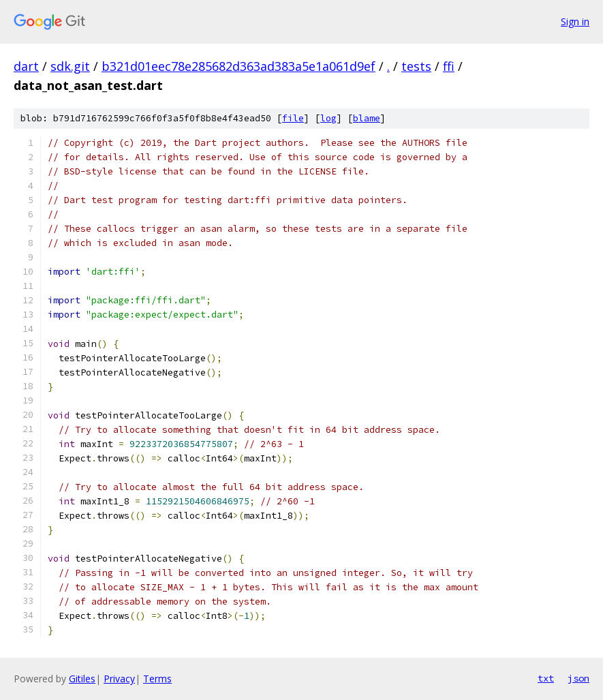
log (328, 118)
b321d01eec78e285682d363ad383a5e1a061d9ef (238, 66)
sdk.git (70, 66)
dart (26, 66)
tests (416, 66)
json (578, 678)
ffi (449, 66)
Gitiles (82, 679)
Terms (157, 679)
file (293, 118)
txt (546, 678)
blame (367, 118)
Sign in (575, 21)
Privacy (119, 679)
